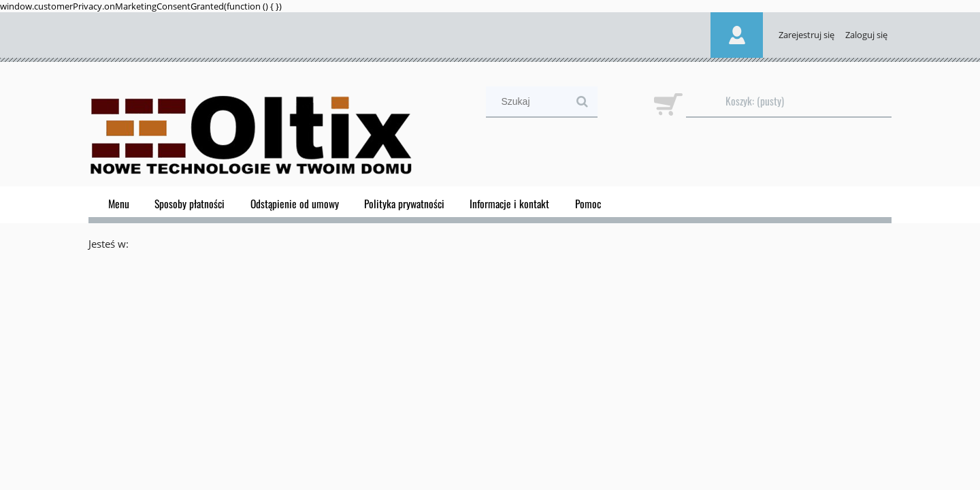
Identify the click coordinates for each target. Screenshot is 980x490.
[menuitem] (118, 203)
